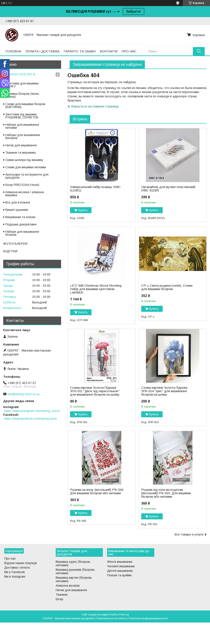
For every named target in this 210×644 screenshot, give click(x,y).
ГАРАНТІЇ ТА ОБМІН (80, 51)
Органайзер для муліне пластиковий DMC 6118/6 (168, 189)
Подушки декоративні (21, 224)
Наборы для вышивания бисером (23, 136)
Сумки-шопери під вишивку (24, 160)
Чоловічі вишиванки (121, 566)
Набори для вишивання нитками (22, 126)
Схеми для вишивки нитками (26, 167)
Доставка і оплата (17, 568)
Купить (83, 210)
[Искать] (199, 51)
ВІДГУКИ (10, 251)
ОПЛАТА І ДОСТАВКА (42, 51)
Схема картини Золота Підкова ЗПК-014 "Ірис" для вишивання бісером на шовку (164, 391)
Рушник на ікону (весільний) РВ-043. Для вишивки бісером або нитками (97, 491)
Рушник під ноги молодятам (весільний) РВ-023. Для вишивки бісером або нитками (166, 493)
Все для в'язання (18, 202)
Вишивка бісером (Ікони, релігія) (22, 95)
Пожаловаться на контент (111, 618)
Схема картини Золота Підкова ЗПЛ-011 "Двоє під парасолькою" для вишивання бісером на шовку (95, 391)
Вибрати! (133, 11)
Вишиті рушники (17, 210)
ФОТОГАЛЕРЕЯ (15, 244)
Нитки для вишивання (21, 145)
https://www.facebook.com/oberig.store (31, 419)
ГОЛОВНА (13, 51)
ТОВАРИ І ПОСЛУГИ (19, 74)
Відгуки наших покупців (21, 563)
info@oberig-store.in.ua (23, 394)
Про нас (10, 558)
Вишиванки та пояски (20, 217)
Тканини (62, 595)
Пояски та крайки (119, 575)
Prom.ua (124, 615)
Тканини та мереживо (21, 153)
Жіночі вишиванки (120, 562)
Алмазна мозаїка (68, 586)
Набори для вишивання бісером (22, 233)
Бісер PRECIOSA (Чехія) (22, 185)
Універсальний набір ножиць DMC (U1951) (95, 189)
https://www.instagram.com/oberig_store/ (32, 411)
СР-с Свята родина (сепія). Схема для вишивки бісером (167, 287)
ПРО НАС (129, 51)
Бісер (59, 599)
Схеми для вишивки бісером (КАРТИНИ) (25, 106)
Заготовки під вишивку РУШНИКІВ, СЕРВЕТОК (22, 116)
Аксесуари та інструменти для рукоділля (27, 176)
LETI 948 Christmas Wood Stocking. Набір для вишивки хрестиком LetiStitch (96, 289)
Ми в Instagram (15, 577)
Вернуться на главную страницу (95, 106)
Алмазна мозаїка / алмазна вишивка (25, 194)
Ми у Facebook (15, 572)
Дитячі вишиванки (120, 571)
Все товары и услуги (189, 534)
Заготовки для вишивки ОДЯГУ (22, 85)
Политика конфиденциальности (148, 618)
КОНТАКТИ (109, 51)
